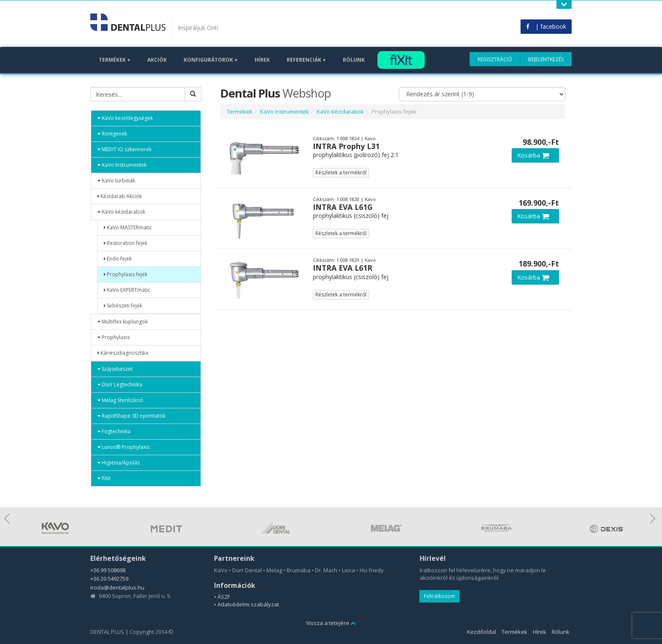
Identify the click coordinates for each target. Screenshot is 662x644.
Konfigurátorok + (211, 60)
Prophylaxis (114, 337)
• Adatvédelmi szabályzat (247, 604)
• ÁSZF (222, 597)
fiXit (104, 478)
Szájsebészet (115, 369)
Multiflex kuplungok (123, 322)
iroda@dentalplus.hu (117, 587)
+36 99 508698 (108, 570)
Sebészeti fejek (123, 306)
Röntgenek (112, 134)
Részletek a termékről (341, 173)
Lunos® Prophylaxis (123, 447)
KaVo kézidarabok (121, 212)
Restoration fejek (126, 243)
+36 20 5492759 (109, 579)
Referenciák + (306, 60)
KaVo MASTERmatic (128, 227)
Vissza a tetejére (331, 623)
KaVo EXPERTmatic (127, 290)
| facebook (546, 26)
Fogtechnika (114, 431)
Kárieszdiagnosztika (123, 353)
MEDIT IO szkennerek (125, 149)
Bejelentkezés (546, 59)
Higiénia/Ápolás (119, 463)
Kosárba (535, 155)
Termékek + (115, 60)
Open (564, 4)
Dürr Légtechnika (120, 384)
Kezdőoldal (482, 632)
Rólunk (354, 60)
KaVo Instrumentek (122, 165)
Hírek (262, 60)
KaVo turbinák (116, 181)
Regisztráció (495, 59)
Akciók (157, 60)
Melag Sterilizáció (120, 400)
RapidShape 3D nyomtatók (132, 416)
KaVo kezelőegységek (125, 118)
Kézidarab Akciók (120, 196)
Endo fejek (118, 259)
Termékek (240, 111)
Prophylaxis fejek (126, 274)
